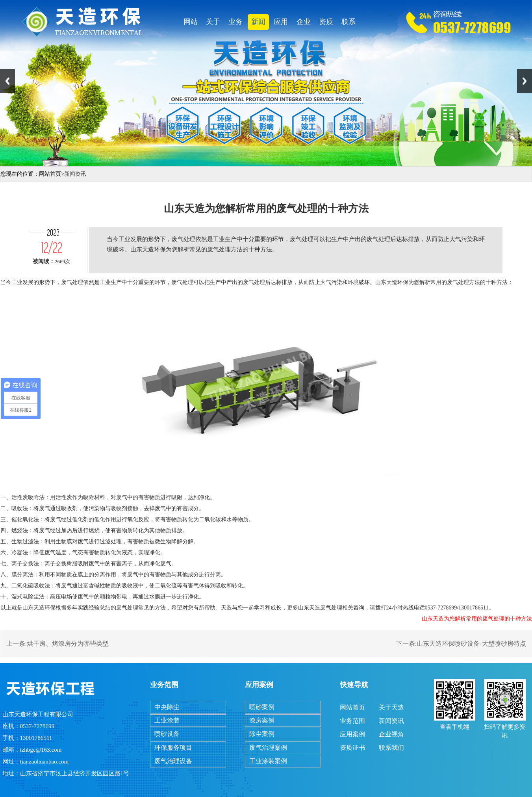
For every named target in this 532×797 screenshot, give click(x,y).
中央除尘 (167, 707)
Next (525, 81)
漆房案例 (262, 720)
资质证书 (326, 24)
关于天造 (213, 24)
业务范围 (235, 24)
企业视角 (304, 24)
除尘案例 (262, 734)
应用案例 (281, 24)
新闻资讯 (258, 24)
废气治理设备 (173, 761)
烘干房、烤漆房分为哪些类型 (68, 644)
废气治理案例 (268, 748)
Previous (7, 81)
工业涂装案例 (268, 761)
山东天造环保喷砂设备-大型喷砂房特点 (471, 644)
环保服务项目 (173, 748)
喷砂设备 (167, 734)
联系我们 (348, 24)
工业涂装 (167, 720)
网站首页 (191, 24)
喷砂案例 (262, 707)
